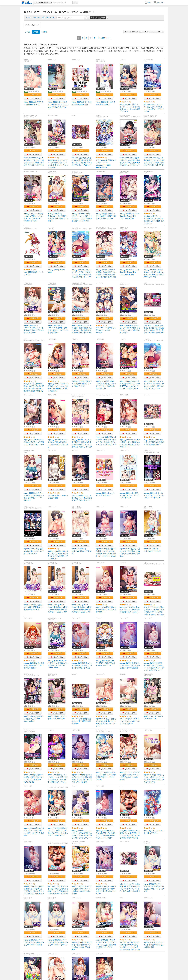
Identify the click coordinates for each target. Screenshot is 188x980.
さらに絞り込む (98, 18)
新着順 (36, 32)
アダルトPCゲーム (32, 25)
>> (104, 38)
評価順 (44, 32)
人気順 (28, 32)
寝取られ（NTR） (49, 18)
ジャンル (36, 18)
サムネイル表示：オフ (133, 32)
